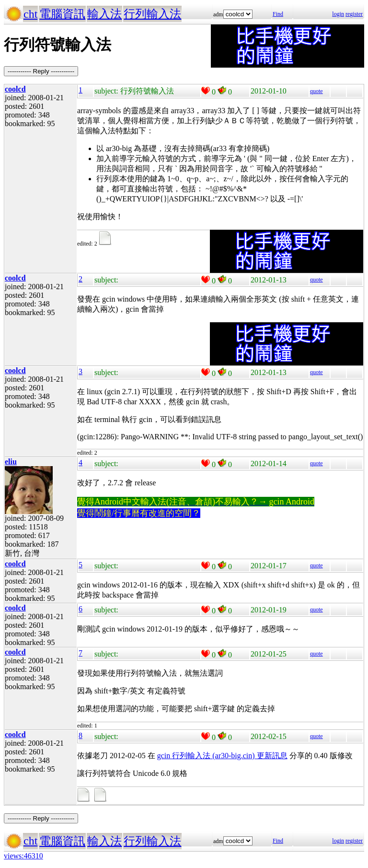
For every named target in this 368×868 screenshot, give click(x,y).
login (338, 14)
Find (278, 14)
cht (30, 14)
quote (316, 91)
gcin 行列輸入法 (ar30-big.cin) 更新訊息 (222, 756)
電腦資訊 (62, 14)
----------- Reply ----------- (41, 71)
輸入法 (104, 14)
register (354, 14)
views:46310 (23, 856)
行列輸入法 (152, 14)
